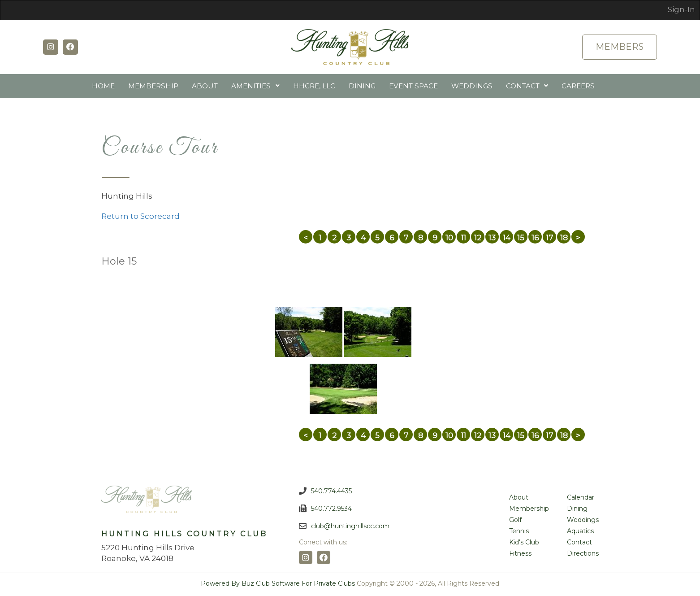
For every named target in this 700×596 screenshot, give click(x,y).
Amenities (252, 87)
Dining (363, 87)
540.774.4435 (331, 493)
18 (564, 239)
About (206, 87)
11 (463, 239)
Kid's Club (524, 544)
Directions (583, 555)
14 (507, 239)
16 (535, 239)
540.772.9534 (331, 510)
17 (549, 239)
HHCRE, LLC (315, 87)
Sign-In (681, 9)
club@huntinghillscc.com (350, 528)
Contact (522, 87)
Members (619, 47)
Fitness (520, 555)
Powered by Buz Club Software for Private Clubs (278, 585)
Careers (577, 87)
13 (492, 239)
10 (449, 239)
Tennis (519, 533)
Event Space (413, 87)
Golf (515, 522)
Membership (154, 87)
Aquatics (580, 533)
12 (478, 239)
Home (105, 87)
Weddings (471, 87)
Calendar (581, 499)
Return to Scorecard (140, 218)
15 (521, 239)
